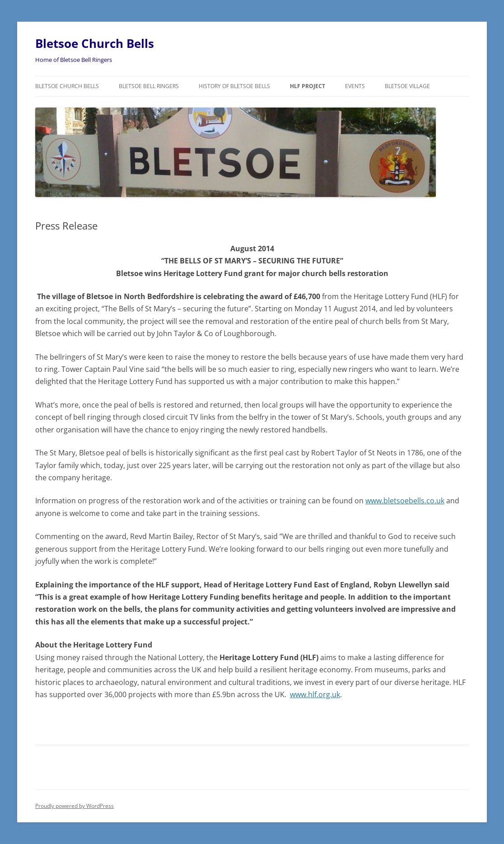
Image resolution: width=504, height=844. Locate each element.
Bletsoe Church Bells (95, 43)
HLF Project (308, 86)
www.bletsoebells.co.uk (405, 501)
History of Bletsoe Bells (234, 86)
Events (355, 86)
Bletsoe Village (407, 86)
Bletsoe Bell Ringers (149, 86)
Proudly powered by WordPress (75, 806)
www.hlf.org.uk (315, 694)
